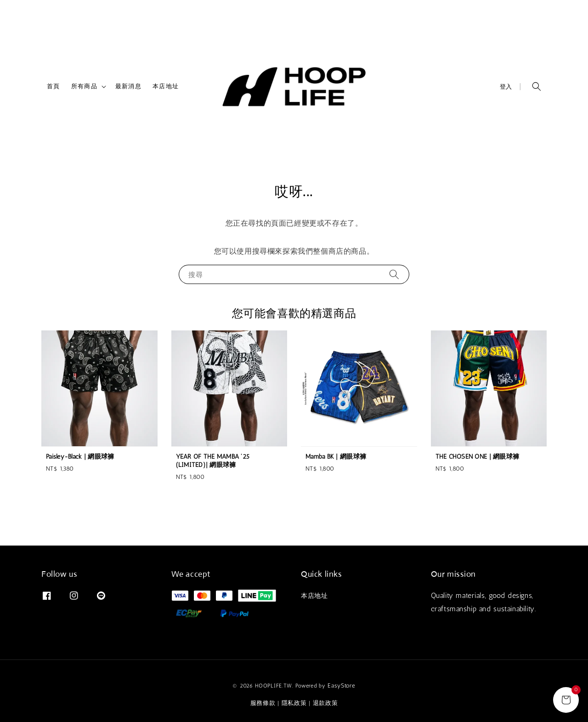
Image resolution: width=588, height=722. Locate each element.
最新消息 (128, 86)
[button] (537, 86)
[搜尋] (394, 274)
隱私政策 (294, 703)
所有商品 (84, 86)
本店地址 (166, 86)
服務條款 (263, 703)
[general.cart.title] (566, 700)
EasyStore (341, 685)
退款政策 (325, 703)
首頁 (54, 86)
